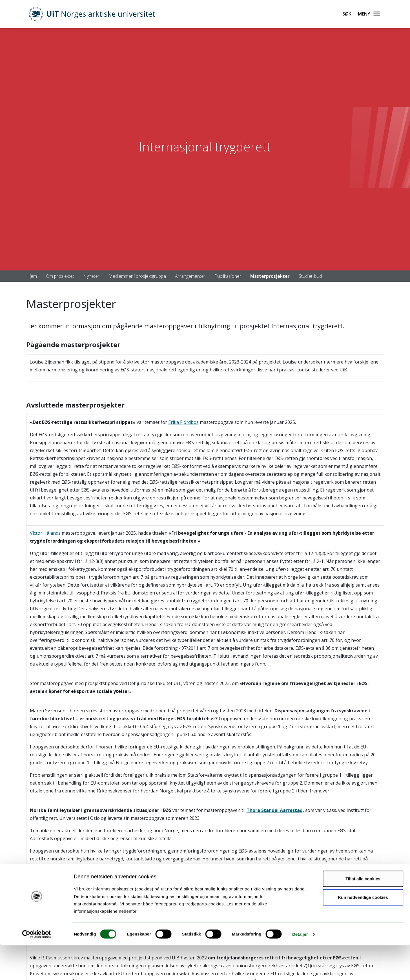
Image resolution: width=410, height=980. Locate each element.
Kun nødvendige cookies (363, 932)
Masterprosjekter (270, 276)
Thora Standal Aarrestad (275, 810)
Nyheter (91, 276)
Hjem (32, 276)
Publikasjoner (228, 276)
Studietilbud (310, 276)
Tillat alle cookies (363, 913)
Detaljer (300, 969)
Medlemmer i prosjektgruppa (137, 276)
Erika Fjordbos (183, 422)
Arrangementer (190, 276)
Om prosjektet (60, 276)
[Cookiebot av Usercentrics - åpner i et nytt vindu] (36, 969)
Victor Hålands (45, 533)
